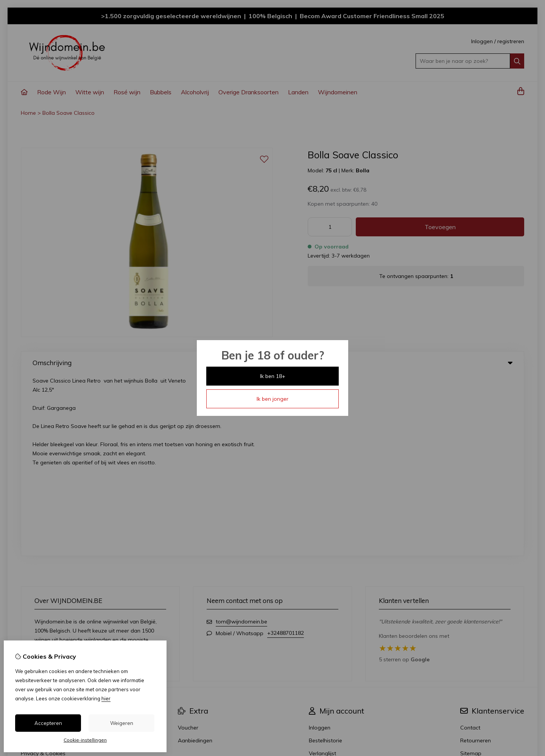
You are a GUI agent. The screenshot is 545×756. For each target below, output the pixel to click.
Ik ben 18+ (273, 376)
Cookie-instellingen (85, 740)
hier (106, 698)
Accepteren (48, 723)
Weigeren (122, 723)
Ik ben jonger (272, 399)
